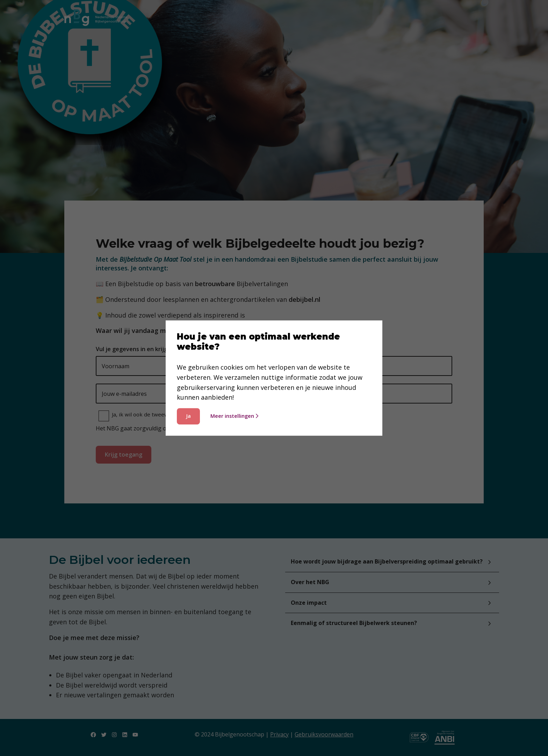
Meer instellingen (234, 416)
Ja (188, 416)
